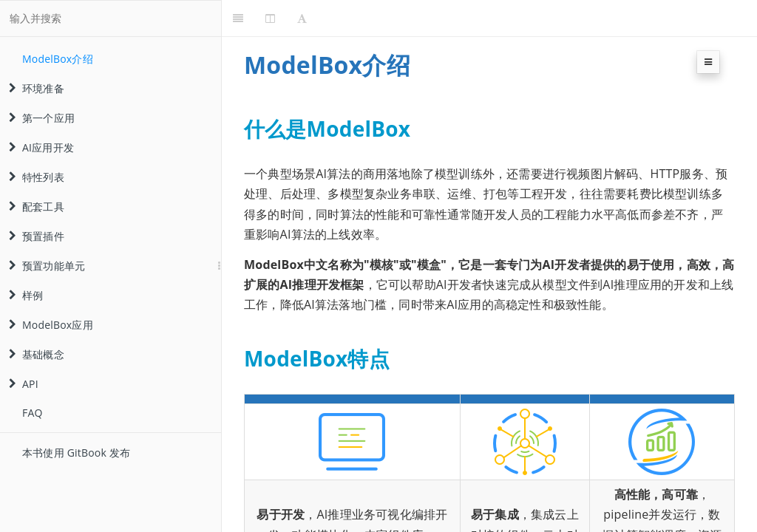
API (24, 384)
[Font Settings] (302, 18)
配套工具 (37, 207)
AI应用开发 (41, 147)
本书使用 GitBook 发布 (76, 453)
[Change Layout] (270, 18)
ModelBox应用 (51, 325)
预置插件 (37, 236)
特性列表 (37, 177)
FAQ (33, 413)
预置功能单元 (47, 266)
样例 (26, 295)
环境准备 (37, 88)
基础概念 (37, 354)
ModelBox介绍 (58, 59)
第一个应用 (42, 118)
